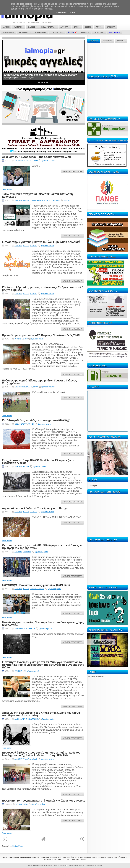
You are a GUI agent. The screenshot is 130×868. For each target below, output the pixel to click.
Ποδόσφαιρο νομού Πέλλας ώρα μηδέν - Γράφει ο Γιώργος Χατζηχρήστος (39, 382)
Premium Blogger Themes (76, 865)
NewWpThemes (41, 865)
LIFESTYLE (27, 552)
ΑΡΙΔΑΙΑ (26, 200)
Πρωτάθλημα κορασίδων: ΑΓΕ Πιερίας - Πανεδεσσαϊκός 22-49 (41, 335)
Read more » (7, 189)
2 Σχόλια (67, 200)
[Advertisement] (104, 58)
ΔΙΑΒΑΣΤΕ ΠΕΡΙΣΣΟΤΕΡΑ (72, 171)
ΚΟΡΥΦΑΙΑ (94, 41)
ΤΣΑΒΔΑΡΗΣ (56, 200)
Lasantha (63, 865)
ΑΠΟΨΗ (18, 161)
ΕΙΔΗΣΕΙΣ (34, 246)
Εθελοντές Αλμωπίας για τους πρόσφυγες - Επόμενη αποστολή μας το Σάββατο (43, 288)
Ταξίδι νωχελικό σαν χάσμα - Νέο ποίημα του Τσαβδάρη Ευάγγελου (37, 195)
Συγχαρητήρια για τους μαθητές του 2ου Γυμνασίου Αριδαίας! (41, 242)
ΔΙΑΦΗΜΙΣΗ (108, 41)
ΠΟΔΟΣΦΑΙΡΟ (27, 161)
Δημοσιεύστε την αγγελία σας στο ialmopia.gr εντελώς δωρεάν (40, 75)
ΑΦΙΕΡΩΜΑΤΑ (20, 719)
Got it (72, 13)
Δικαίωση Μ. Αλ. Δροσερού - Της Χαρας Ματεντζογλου (36, 157)
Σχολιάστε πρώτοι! (48, 161)
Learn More (61, 13)
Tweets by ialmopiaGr (96, 677)
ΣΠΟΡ (35, 161)
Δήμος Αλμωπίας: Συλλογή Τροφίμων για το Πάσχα (35, 508)
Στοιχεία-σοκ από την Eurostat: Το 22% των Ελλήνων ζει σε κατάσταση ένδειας (38, 461)
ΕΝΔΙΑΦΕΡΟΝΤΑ (36, 200)
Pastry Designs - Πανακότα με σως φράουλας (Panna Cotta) (36, 585)
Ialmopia (93, 486)
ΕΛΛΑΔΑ (26, 467)
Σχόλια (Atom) (18, 846)
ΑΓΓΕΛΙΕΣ (121, 41)
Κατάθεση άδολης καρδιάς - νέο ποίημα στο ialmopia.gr (36, 420)
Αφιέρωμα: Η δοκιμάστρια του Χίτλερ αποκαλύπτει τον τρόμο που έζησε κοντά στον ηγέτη (41, 714)
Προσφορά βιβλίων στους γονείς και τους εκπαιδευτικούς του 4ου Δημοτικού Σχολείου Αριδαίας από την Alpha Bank (41, 754)
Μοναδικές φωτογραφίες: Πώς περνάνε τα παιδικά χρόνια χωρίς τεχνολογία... (43, 623)
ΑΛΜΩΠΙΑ (18, 200)
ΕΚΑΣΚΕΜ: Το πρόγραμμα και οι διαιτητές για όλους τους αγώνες (44, 800)
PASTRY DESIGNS (37, 589)
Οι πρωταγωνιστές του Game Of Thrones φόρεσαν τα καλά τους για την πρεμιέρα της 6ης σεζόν (43, 546)
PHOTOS (32, 629)
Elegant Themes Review (94, 865)
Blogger (83, 859)
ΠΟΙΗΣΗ (47, 200)
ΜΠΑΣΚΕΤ (18, 339)
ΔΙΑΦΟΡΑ (18, 552)
